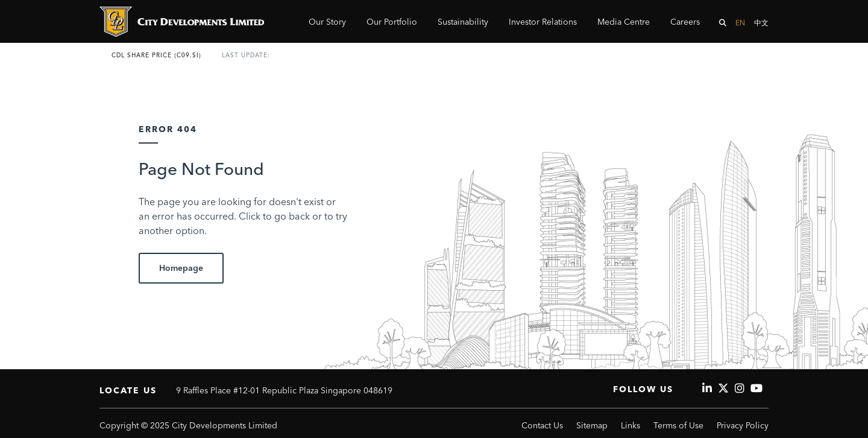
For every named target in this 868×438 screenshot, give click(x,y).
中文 (761, 23)
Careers (685, 22)
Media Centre (624, 22)
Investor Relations (543, 22)
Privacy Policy (743, 425)
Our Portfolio (392, 22)
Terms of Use (678, 425)
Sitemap (592, 425)
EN (740, 23)
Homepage (181, 268)
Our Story (327, 22)
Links (631, 425)
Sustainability (463, 22)
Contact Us (542, 425)
